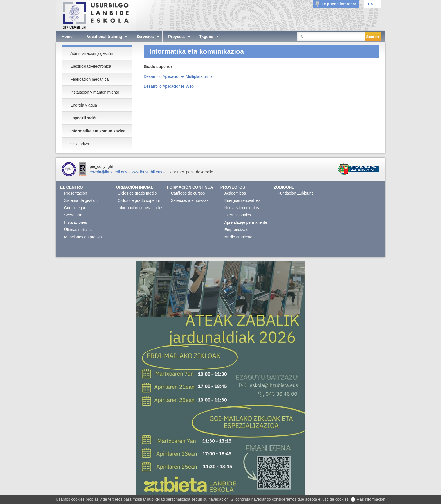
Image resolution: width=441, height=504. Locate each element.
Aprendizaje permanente (246, 222)
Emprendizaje (237, 230)
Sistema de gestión (81, 200)
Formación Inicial (133, 187)
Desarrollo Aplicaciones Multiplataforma (178, 76)
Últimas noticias (78, 230)
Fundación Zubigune (296, 193)
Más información (371, 499)
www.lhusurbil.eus (147, 172)
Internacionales (238, 215)
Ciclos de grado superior (139, 200)
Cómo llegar (75, 208)
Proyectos (233, 187)
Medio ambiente (238, 237)
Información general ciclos (140, 208)
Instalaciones (76, 222)
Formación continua (190, 187)
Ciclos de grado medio (137, 193)
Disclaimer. (175, 172)
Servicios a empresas (190, 200)
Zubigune (284, 187)
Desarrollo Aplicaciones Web (169, 86)
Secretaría (73, 215)
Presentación (76, 193)
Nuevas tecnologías (242, 208)
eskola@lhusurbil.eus (108, 172)
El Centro (72, 187)
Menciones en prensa (83, 237)
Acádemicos (235, 193)
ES (371, 4)
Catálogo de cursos (188, 193)
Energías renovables (242, 200)
